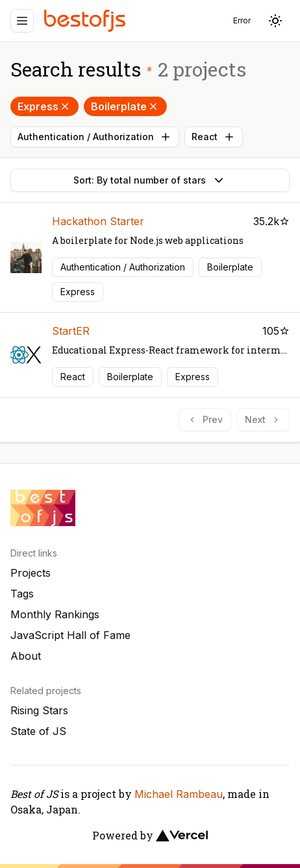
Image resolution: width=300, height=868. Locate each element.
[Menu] (22, 21)
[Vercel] (182, 836)
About (26, 656)
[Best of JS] (86, 20)
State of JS (38, 731)
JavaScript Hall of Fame (70, 635)
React (214, 137)
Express (44, 106)
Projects (31, 573)
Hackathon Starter (98, 221)
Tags (22, 594)
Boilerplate (125, 106)
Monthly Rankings (55, 614)
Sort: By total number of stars (150, 180)
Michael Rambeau (179, 794)
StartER (71, 331)
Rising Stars (39, 710)
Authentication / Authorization (95, 137)
